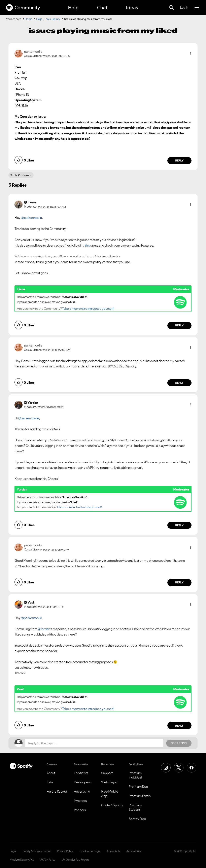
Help (73, 8)
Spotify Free (137, 819)
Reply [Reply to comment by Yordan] (180, 525)
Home (29, 19)
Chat (102, 8)
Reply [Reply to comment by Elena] (180, 325)
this (87, 245)
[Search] (172, 8)
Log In (184, 7)
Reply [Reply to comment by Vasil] (180, 726)
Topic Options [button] (20, 175)
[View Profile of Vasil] (31, 602)
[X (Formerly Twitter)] (179, 768)
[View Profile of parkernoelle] (33, 51)
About (51, 773)
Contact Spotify (112, 805)
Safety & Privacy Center (37, 851)
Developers (82, 782)
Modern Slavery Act (22, 860)
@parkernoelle (31, 218)
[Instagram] (166, 768)
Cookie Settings (90, 851)
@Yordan (44, 629)
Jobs (50, 782)
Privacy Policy (65, 851)
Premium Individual (135, 775)
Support (107, 773)
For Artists (81, 773)
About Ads (113, 851)
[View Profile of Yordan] (33, 403)
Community (23, 8)
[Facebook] (192, 768)
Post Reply (179, 743)
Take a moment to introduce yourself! (88, 309)
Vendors (80, 810)
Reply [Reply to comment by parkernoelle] (180, 160)
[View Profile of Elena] (32, 202)
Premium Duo (138, 787)
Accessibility (134, 851)
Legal (13, 851)
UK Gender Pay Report (75, 860)
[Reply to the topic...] (94, 743)
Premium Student (135, 807)
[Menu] (197, 8)
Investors (80, 801)
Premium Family (140, 796)
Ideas (132, 8)
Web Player (109, 782)
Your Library (53, 19)
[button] (191, 54)
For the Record (57, 791)
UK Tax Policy (48, 860)
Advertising (82, 791)
